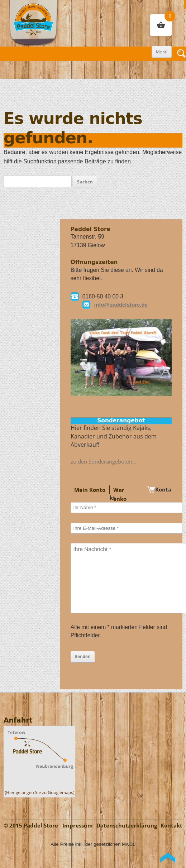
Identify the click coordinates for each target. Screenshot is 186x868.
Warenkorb (120, 499)
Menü (162, 52)
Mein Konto (90, 490)
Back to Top (168, 858)
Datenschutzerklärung (127, 826)
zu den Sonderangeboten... (104, 462)
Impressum (78, 826)
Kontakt (171, 826)
